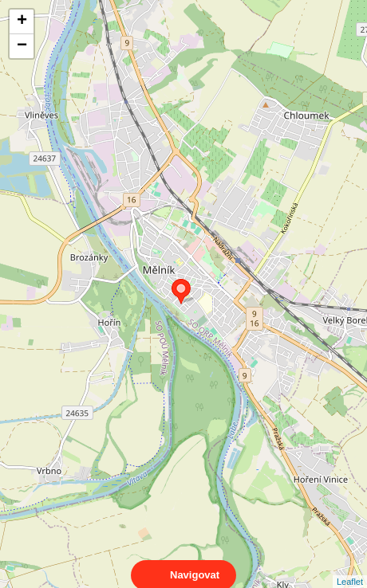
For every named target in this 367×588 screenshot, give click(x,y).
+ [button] (22, 22)
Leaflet (350, 567)
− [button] (22, 46)
